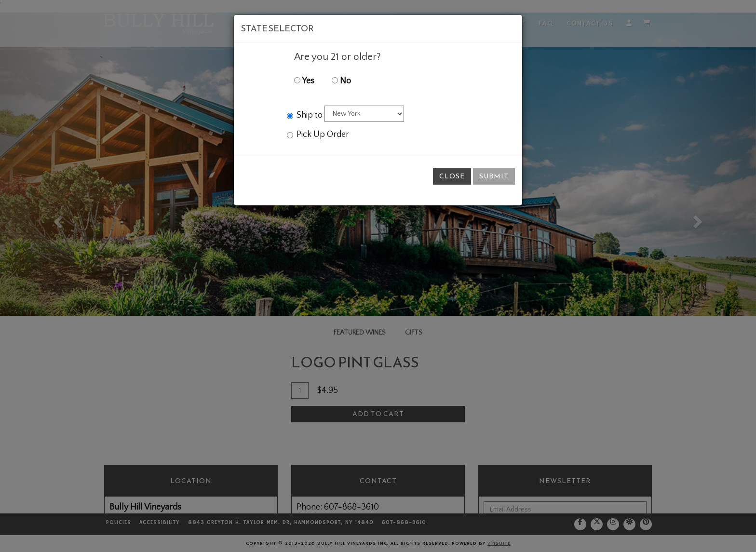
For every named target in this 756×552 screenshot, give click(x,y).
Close (452, 176)
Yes (304, 81)
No (341, 81)
